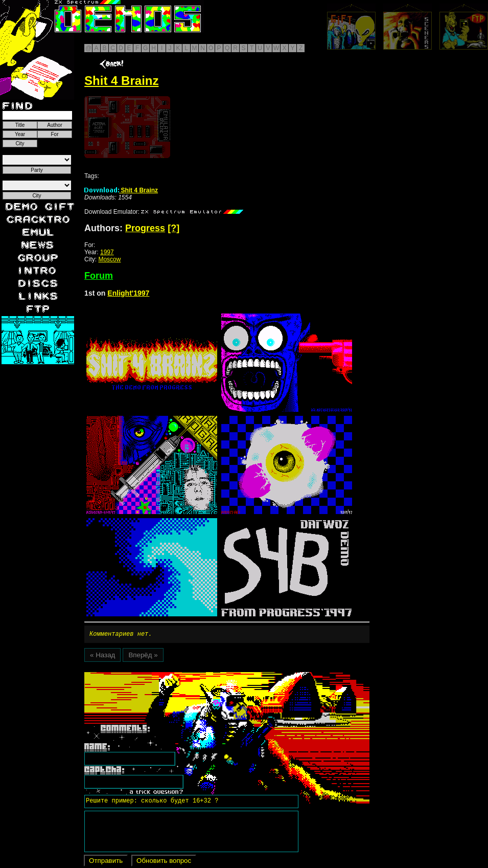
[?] (173, 228)
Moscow (109, 259)
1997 (107, 252)
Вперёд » (143, 656)
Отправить (106, 862)
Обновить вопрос (164, 862)
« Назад (102, 656)
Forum (99, 276)
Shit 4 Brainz (121, 190)
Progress (145, 228)
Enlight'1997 (128, 293)
